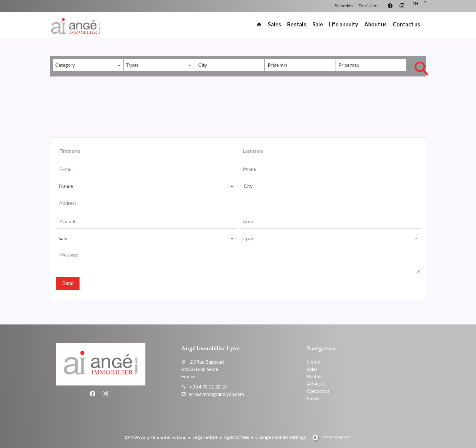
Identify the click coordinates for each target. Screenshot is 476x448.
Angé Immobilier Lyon (211, 348)
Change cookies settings (281, 437)
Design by (337, 437)
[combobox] (88, 65)
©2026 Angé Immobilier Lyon (156, 437)
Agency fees (236, 437)
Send (68, 283)
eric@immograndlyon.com (217, 394)
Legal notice (205, 437)
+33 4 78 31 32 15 (208, 387)
